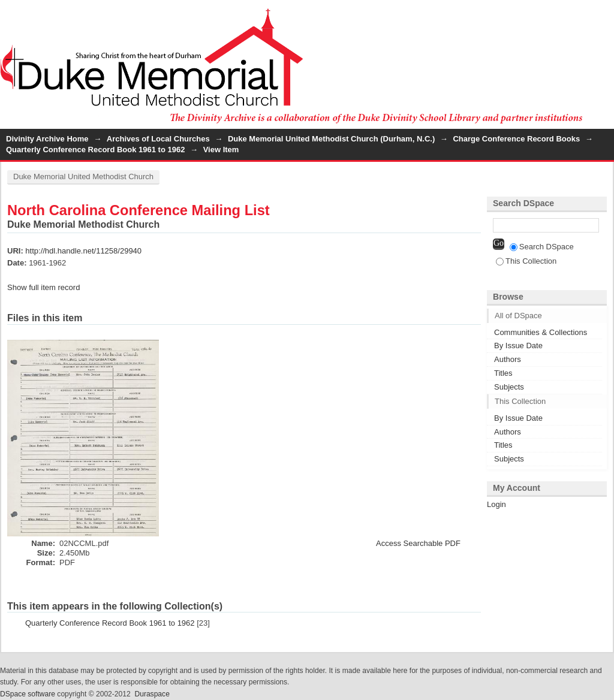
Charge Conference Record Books (516, 139)
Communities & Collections (541, 332)
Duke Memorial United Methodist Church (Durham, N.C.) (331, 139)
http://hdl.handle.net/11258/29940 (83, 251)
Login (604, 15)
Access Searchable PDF (418, 543)
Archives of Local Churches (158, 139)
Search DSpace (542, 247)
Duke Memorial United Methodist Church (83, 176)
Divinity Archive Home (47, 139)
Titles (503, 373)
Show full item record (43, 287)
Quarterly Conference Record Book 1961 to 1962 (95, 150)
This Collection (526, 261)
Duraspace (152, 694)
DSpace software (28, 694)
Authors (508, 359)
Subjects (509, 387)
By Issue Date (518, 346)
